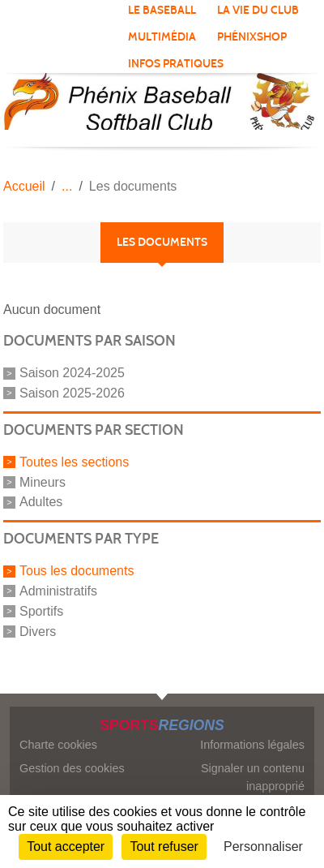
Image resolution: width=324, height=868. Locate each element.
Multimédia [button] (162, 37)
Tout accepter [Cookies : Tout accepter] (66, 847)
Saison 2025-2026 (72, 393)
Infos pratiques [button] (176, 64)
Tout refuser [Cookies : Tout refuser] (164, 847)
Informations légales (252, 745)
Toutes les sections (74, 462)
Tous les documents (77, 571)
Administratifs (58, 591)
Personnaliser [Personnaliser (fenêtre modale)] (263, 847)
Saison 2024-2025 (72, 373)
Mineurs (43, 481)
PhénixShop (252, 37)
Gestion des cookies (72, 768)
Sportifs (41, 611)
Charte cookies (58, 745)
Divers (38, 631)
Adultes (41, 502)
